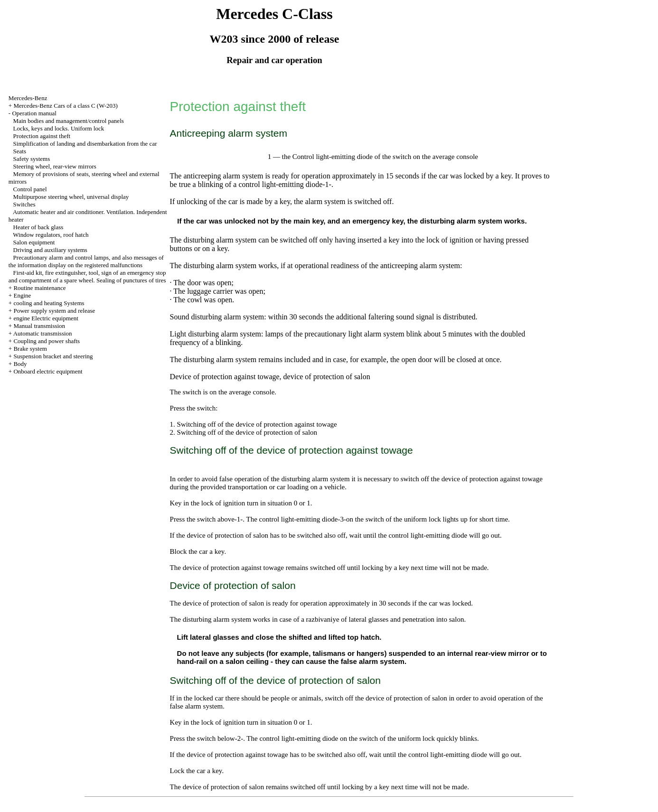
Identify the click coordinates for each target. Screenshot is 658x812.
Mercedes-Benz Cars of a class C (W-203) (65, 106)
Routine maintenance (39, 288)
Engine (22, 295)
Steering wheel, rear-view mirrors (55, 166)
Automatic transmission (43, 333)
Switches (24, 204)
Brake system (30, 349)
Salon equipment (34, 242)
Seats (20, 151)
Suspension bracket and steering (53, 356)
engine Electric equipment (46, 318)
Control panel (30, 189)
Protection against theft (42, 136)
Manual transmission (39, 326)
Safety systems (32, 159)
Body (20, 364)
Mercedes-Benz (28, 98)
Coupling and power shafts (47, 341)
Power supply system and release (54, 311)
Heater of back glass (38, 227)
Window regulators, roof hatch (51, 235)
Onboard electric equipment (48, 371)
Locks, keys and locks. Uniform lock (59, 128)
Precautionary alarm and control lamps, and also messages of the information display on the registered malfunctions (86, 261)
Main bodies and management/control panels (69, 121)
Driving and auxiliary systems (50, 250)
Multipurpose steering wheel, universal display (71, 197)
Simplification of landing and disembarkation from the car (85, 144)
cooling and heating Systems (49, 303)
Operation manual (34, 113)
